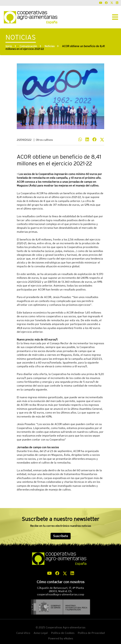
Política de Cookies (63, 633)
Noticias (50, 46)
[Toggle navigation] (115, 17)
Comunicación (28, 46)
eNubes (68, 638)
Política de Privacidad (91, 633)
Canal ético (23, 633)
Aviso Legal (41, 633)
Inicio (9, 46)
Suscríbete (61, 536)
